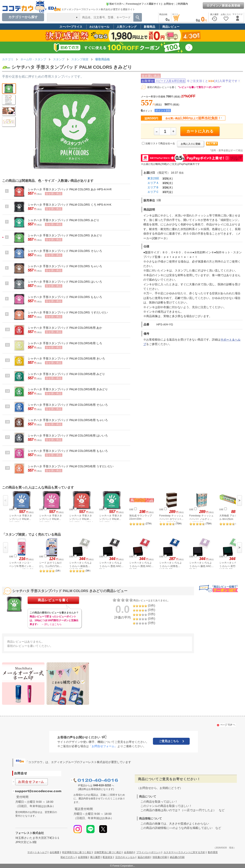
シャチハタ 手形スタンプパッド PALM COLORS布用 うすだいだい (71, 466)
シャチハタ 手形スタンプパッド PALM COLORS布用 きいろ (66, 358)
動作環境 (213, 852)
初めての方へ (115, 4)
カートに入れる (200, 131)
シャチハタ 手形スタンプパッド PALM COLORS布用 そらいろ (68, 405)
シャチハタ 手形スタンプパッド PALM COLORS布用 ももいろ (68, 451)
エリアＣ (153, 192)
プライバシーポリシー (149, 852)
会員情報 (83, 857)
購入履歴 (95, 857)
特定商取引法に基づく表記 (77, 852)
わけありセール (99, 27)
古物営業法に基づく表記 (108, 852)
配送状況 (108, 857)
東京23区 (153, 178)
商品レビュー (171, 27)
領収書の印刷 (160, 857)
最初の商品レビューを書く (162, 87)
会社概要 (55, 852)
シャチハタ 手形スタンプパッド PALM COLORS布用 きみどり (68, 389)
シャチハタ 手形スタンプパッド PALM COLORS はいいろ (65, 282)
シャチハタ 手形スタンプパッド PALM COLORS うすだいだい (68, 312)
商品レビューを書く (53, 600)
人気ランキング (127, 27)
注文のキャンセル (125, 857)
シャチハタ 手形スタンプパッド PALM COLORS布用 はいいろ (68, 436)
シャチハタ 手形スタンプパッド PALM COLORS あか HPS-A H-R (70, 189)
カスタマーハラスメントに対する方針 (184, 852)
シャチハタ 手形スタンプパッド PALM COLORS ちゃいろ (65, 266)
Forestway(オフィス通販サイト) (144, 4)
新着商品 (149, 27)
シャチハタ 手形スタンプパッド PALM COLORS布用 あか (65, 328)
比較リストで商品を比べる (160, 143)
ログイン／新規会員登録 (223, 6)
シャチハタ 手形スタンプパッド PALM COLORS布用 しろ (65, 343)
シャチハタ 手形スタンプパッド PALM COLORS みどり (63, 220)
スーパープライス (71, 27)
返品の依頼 (144, 857)
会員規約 (129, 852)
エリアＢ (153, 187)
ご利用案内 (182, 4)
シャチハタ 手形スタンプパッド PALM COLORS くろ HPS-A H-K (70, 205)
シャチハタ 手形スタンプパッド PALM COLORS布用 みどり (66, 374)
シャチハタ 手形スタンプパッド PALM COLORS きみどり (65, 235)
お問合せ (169, 4)
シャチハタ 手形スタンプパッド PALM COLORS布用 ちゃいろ (68, 420)
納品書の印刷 (177, 857)
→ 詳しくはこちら (51, 624)
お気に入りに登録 (190, 144)
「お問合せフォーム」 (103, 746)
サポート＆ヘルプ (37, 852)
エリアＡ (153, 183)
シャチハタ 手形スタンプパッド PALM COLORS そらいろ (65, 251)
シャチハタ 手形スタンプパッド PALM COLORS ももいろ (65, 297)
